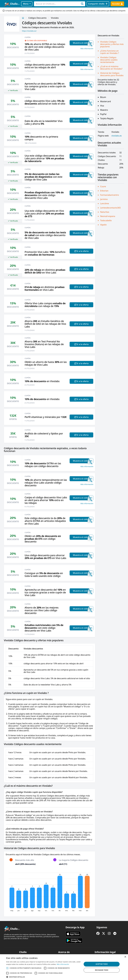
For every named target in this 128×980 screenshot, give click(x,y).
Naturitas (105, 212)
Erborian (104, 191)
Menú (27, 4)
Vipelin (103, 225)
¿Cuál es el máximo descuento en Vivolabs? (111, 68)
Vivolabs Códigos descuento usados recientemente (109, 60)
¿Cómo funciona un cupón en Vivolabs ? (109, 52)
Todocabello (106, 220)
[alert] (64, 967)
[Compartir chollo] (98, 4)
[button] (43, 977)
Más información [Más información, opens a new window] (63, 964)
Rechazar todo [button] (102, 970)
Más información (87, 49)
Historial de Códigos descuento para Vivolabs (112, 74)
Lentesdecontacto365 (110, 208)
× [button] (125, 957)
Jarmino (104, 199)
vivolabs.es (117, 136)
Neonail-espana (108, 216)
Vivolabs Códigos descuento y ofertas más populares (112, 44)
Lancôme (104, 203)
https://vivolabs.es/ (29, 31)
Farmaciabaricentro (109, 195)
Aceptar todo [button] (102, 964)
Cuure (103, 186)
